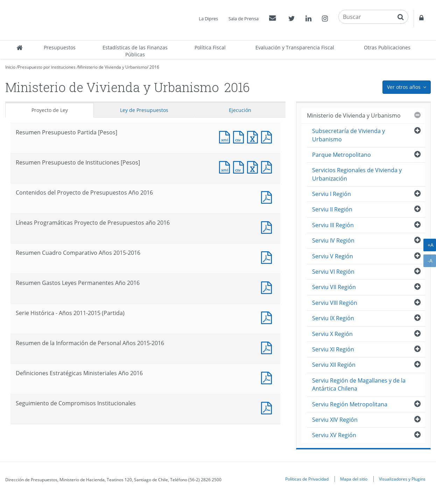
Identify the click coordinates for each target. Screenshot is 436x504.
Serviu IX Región (333, 318)
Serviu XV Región (334, 435)
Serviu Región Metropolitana (350, 404)
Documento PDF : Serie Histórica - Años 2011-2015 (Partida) (268, 317)
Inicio (10, 67)
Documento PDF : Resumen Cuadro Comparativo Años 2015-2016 (268, 257)
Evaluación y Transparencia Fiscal (295, 47)
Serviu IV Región (333, 240)
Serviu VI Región (333, 272)
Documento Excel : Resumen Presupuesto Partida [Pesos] (254, 136)
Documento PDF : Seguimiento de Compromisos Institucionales (268, 407)
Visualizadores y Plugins (402, 479)
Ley (144, 110)
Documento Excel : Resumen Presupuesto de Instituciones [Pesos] (254, 166)
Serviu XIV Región (335, 420)
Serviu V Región (333, 256)
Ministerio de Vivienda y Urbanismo (112, 67)
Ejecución (240, 110)
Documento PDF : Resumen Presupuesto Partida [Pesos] (268, 136)
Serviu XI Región (333, 349)
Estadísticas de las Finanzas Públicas (135, 51)
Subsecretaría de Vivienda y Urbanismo (349, 135)
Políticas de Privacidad (307, 479)
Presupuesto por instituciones (47, 67)
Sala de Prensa (244, 19)
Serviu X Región (332, 334)
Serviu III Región (333, 225)
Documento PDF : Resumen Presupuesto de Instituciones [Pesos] (268, 166)
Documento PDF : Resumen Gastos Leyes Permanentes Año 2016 (268, 287)
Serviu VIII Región (335, 303)
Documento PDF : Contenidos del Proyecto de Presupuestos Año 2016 (268, 197)
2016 (154, 67)
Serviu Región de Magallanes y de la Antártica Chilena (359, 384)
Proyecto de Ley (50, 110)
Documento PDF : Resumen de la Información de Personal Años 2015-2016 (268, 347)
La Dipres (208, 19)
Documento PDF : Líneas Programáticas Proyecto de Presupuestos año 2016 (268, 227)
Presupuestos (60, 47)
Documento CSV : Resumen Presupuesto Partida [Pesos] (240, 136)
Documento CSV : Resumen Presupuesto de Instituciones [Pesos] (240, 166)
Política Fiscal (210, 47)
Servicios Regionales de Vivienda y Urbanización (357, 174)
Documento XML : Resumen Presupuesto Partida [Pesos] (226, 136)
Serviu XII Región (334, 365)
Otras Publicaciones (387, 47)
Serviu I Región (332, 194)
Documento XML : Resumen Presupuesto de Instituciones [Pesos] (226, 166)
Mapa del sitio (354, 479)
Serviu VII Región (334, 287)
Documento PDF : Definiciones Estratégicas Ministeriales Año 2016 (268, 377)
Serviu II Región (332, 209)
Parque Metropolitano (342, 155)
